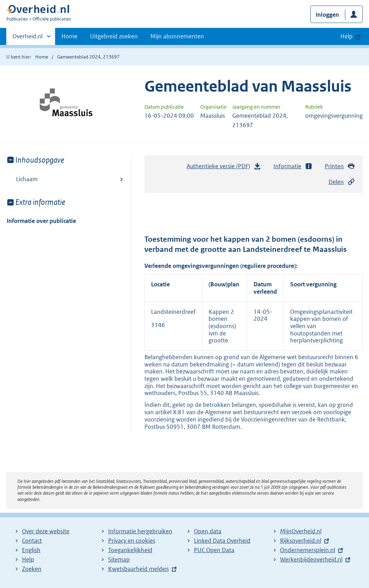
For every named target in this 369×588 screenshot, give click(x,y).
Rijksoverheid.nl (301, 541)
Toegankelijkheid (130, 550)
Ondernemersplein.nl (308, 550)
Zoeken (32, 569)
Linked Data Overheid (222, 541)
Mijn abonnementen (177, 36)
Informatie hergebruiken (140, 531)
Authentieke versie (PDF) (224, 168)
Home (69, 36)
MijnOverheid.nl (301, 531)
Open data (208, 531)
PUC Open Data (214, 550)
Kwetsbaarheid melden (138, 569)
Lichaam (27, 179)
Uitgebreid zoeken (114, 36)
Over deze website (46, 531)
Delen (342, 182)
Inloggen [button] (327, 15)
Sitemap (119, 559)
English (31, 550)
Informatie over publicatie (41, 221)
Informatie (293, 166)
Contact (32, 541)
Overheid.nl (28, 38)
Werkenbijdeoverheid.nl (311, 559)
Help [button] (347, 36)
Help (28, 559)
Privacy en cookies (132, 541)
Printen (340, 166)
